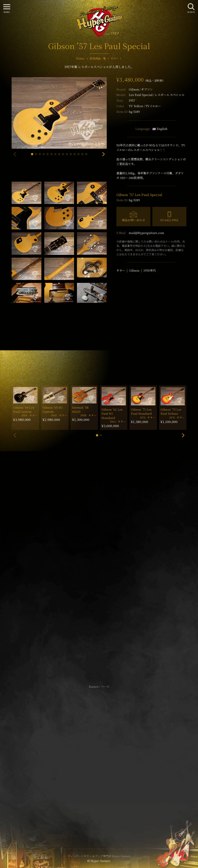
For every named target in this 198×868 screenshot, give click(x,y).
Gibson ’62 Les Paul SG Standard (112, 414)
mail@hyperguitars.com (146, 233)
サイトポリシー (99, 752)
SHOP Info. (99, 571)
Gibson (141, 89)
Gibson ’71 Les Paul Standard (141, 411)
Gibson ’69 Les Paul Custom (24, 409)
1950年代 (150, 270)
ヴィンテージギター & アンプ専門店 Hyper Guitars (99, 856)
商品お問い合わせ (133, 220)
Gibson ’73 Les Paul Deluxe (171, 411)
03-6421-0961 (169, 220)
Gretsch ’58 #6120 (80, 409)
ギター (121, 270)
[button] (32, 154)
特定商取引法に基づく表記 (99, 757)
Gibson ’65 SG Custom (53, 409)
